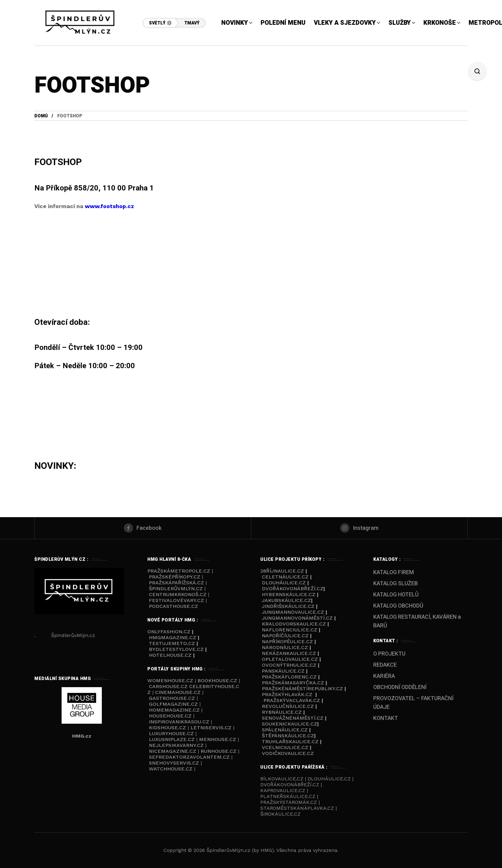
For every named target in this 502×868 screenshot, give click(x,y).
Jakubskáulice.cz (286, 600)
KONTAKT (386, 718)
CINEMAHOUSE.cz (178, 692)
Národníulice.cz (285, 647)
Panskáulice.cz (283, 671)
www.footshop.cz (109, 206)
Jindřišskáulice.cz (288, 606)
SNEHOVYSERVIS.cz (175, 763)
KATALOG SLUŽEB (396, 584)
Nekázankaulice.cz (289, 653)
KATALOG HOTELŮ (396, 595)
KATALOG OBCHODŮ (398, 606)
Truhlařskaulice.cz (290, 742)
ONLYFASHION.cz (170, 632)
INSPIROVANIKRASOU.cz (180, 722)
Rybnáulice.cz (282, 712)
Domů (41, 116)
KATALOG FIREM (394, 572)
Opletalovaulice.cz (290, 659)
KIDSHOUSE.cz (168, 728)
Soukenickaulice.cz (290, 724)
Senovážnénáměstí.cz (293, 718)
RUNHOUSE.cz (219, 751)
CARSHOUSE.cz (169, 686)
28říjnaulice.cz (282, 571)
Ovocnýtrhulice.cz (289, 665)
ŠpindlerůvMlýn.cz (176, 589)
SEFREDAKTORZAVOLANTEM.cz (190, 757)
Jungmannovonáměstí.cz (297, 618)
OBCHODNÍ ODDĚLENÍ (400, 687)
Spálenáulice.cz (285, 730)
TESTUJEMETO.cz (172, 643)
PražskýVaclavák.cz (292, 700)
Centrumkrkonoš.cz (178, 594)
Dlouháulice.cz (284, 583)
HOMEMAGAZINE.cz (175, 710)
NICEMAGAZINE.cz (173, 751)
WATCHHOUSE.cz (171, 769)
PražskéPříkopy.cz (175, 577)
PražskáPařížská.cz (176, 583)
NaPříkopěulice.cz (287, 641)
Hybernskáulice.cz (289, 594)
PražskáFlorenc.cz (289, 677)
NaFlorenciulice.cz (290, 630)
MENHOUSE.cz (218, 739)
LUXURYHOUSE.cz (172, 733)
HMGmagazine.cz (173, 637)
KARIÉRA (384, 676)
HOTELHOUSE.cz (170, 655)
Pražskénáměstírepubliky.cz (302, 689)
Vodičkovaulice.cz (288, 753)
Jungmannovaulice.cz (293, 612)
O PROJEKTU (389, 654)
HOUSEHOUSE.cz (171, 716)
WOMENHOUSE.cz (171, 680)
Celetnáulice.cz (285, 577)
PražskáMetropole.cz (179, 571)
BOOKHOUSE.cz (217, 680)
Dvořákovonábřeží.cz (293, 589)
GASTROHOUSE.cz (173, 698)
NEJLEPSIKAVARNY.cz (177, 745)
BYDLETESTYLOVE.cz (176, 649)
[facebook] (143, 528)
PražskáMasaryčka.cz (293, 683)
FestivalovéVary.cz (176, 600)
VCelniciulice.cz (285, 747)
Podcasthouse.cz (173, 606)
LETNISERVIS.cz (212, 728)
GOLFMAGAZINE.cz (173, 704)
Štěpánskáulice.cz (288, 736)
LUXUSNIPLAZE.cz (173, 739)
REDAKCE (385, 665)
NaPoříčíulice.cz (285, 636)
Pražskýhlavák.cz (287, 694)
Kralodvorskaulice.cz (294, 624)
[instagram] (359, 528)
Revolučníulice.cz (288, 706)
